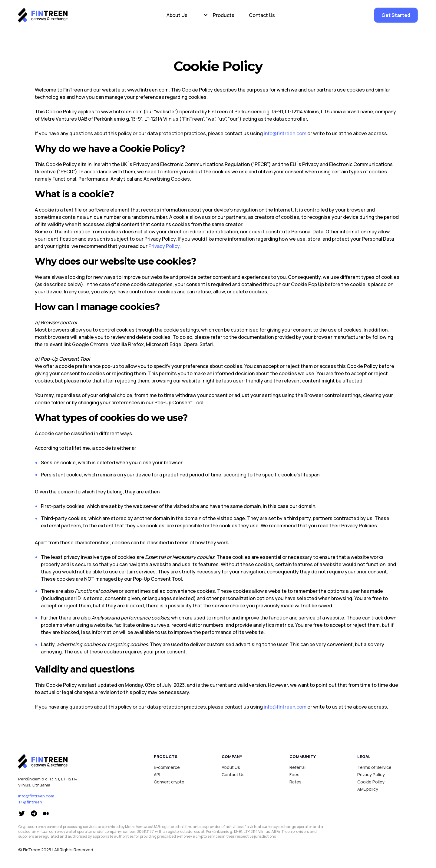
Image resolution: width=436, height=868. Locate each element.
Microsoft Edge (164, 344)
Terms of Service (374, 767)
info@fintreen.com (285, 133)
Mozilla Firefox (127, 344)
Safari (206, 344)
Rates (296, 782)
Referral (297, 767)
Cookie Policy (371, 782)
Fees (294, 775)
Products (224, 15)
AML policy (368, 789)
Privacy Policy (164, 246)
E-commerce (167, 767)
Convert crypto (169, 782)
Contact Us (262, 15)
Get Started (396, 15)
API (157, 775)
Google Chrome (90, 344)
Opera (190, 344)
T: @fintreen (30, 802)
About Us (177, 15)
